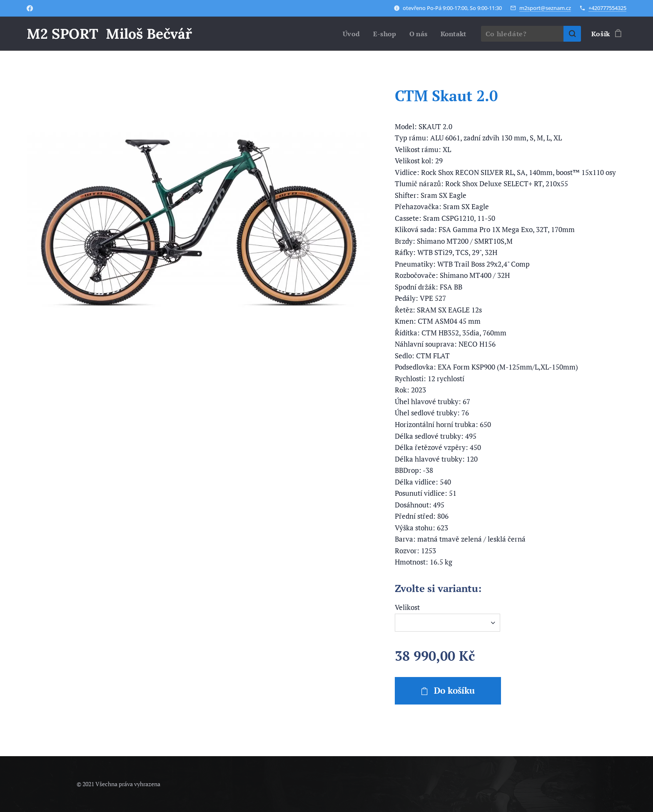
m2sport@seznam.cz (545, 8)
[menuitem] (349, 34)
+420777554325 (607, 8)
